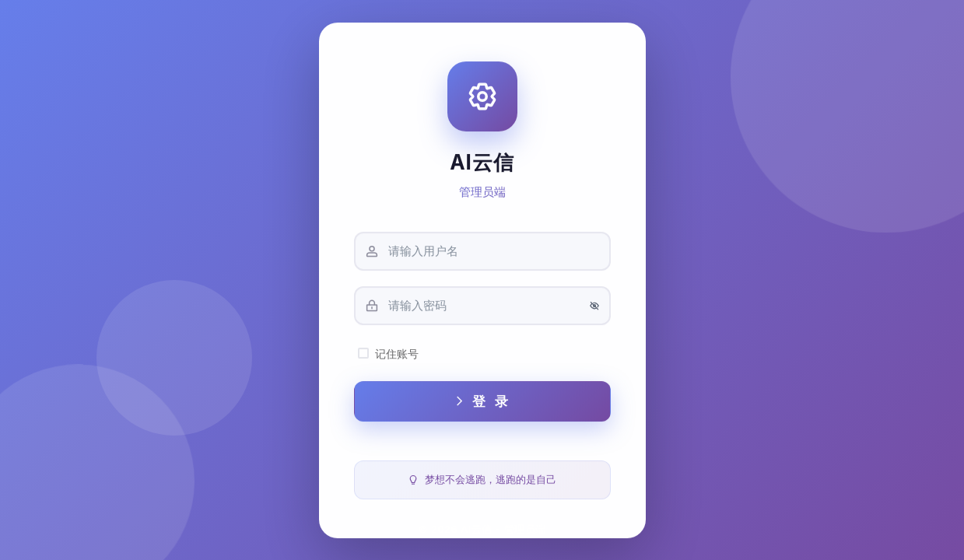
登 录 (482, 406)
